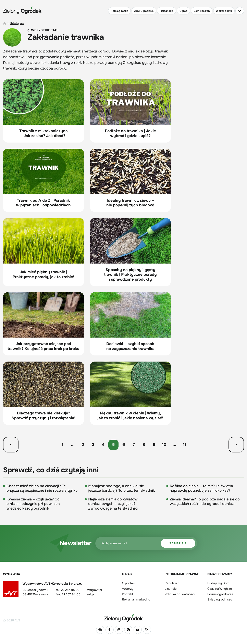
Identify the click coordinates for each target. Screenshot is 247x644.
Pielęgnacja (166, 11)
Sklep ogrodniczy (220, 599)
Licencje (171, 589)
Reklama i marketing (136, 599)
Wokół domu (224, 11)
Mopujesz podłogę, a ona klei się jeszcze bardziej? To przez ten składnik (122, 488)
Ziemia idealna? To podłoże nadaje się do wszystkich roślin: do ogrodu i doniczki (205, 502)
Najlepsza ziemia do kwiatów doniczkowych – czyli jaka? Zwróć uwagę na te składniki (113, 504)
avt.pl (90, 594)
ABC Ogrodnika (144, 11)
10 (164, 445)
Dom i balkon (202, 11)
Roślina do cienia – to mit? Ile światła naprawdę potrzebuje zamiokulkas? (201, 488)
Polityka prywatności (180, 594)
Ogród (183, 11)
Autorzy (128, 589)
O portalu (129, 583)
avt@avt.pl (94, 590)
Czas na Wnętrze (220, 589)
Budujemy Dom (218, 583)
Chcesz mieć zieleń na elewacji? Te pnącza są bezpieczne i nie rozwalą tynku (42, 488)
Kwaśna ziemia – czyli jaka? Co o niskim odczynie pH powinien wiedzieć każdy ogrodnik (33, 504)
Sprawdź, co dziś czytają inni (51, 470)
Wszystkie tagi (43, 30)
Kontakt (128, 594)
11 (185, 445)
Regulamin (172, 583)
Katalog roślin (119, 11)
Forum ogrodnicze (220, 594)
